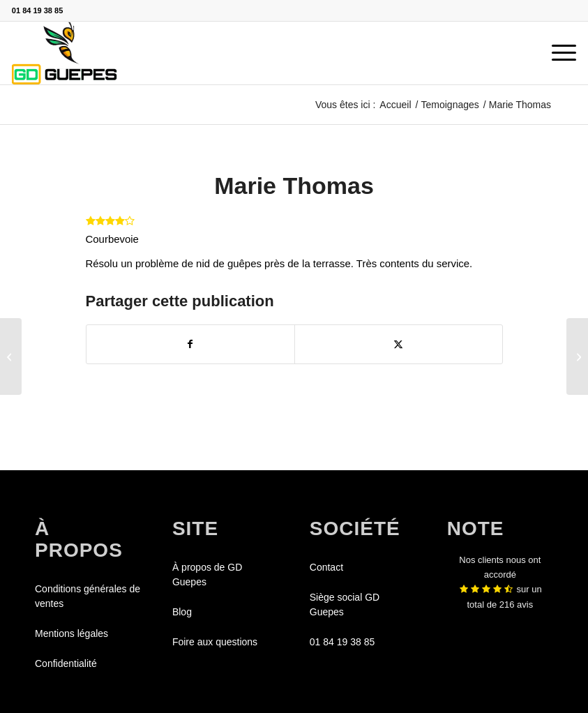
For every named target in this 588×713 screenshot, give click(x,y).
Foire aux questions (215, 642)
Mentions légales (71, 633)
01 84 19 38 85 (37, 10)
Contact (326, 567)
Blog (182, 612)
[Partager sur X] (399, 344)
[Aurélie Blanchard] (577, 356)
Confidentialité (66, 663)
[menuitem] (557, 53)
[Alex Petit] (11, 356)
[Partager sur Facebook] (190, 344)
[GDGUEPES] (65, 53)
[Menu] (557, 53)
